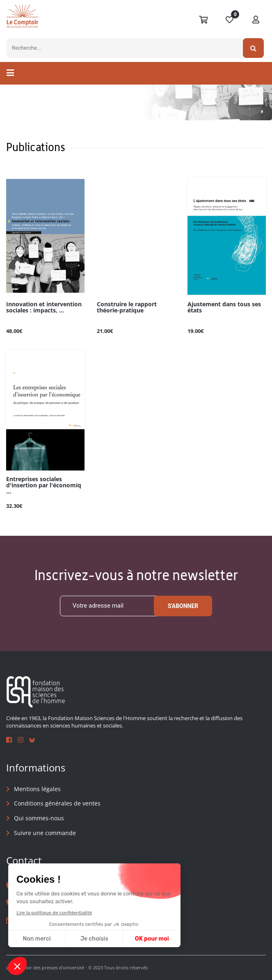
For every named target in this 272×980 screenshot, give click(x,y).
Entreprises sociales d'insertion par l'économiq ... (44, 485)
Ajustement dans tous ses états (224, 308)
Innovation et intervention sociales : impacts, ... (44, 308)
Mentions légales (37, 789)
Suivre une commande (45, 833)
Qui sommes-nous (39, 818)
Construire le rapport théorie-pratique (127, 308)
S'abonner (183, 606)
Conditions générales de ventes (57, 803)
